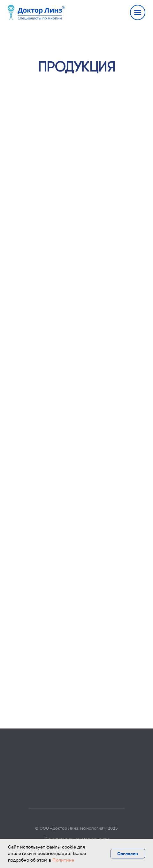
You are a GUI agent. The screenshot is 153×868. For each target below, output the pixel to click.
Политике (63, 860)
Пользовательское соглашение (77, 838)
